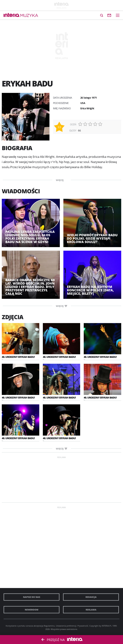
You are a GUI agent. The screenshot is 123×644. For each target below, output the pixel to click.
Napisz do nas (32, 597)
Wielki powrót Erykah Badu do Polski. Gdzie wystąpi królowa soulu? (92, 238)
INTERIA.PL (107, 626)
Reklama (91, 610)
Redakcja (91, 597)
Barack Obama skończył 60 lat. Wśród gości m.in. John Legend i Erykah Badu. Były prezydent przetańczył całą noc (30, 287)
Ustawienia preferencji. (66, 626)
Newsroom (32, 610)
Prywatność (83, 626)
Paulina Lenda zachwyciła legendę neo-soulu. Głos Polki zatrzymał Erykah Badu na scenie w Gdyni (30, 237)
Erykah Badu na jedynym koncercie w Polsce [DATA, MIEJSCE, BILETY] (90, 290)
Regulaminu (49, 626)
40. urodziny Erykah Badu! (18, 357)
